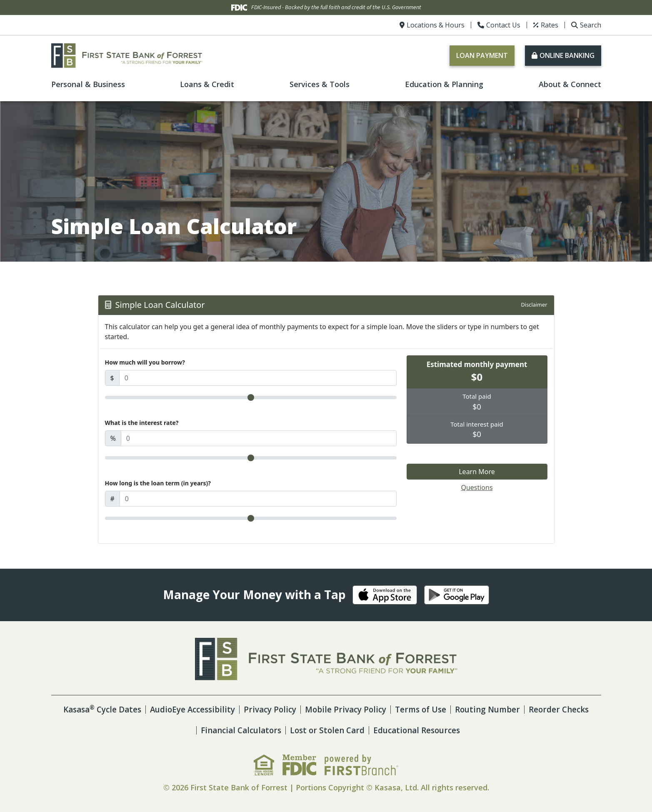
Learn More (477, 472)
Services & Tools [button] (320, 84)
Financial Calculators (273, 730)
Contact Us (503, 25)
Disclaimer (534, 305)
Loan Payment (482, 55)
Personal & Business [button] (88, 84)
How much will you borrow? (145, 362)
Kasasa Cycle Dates (128, 709)
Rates (550, 25)
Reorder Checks (190, 730)
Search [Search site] (591, 25)
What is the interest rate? (142, 423)
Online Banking (567, 55)
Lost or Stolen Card (363, 730)
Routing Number (532, 709)
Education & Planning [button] (444, 84)
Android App (457, 595)
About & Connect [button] (570, 84)
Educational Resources (457, 730)
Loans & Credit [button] (207, 84)
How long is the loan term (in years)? (158, 483)
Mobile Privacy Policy (384, 709)
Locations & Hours (436, 25)
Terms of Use (462, 709)
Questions (477, 487)
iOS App (385, 595)
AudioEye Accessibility (223, 709)
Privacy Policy (305, 709)
